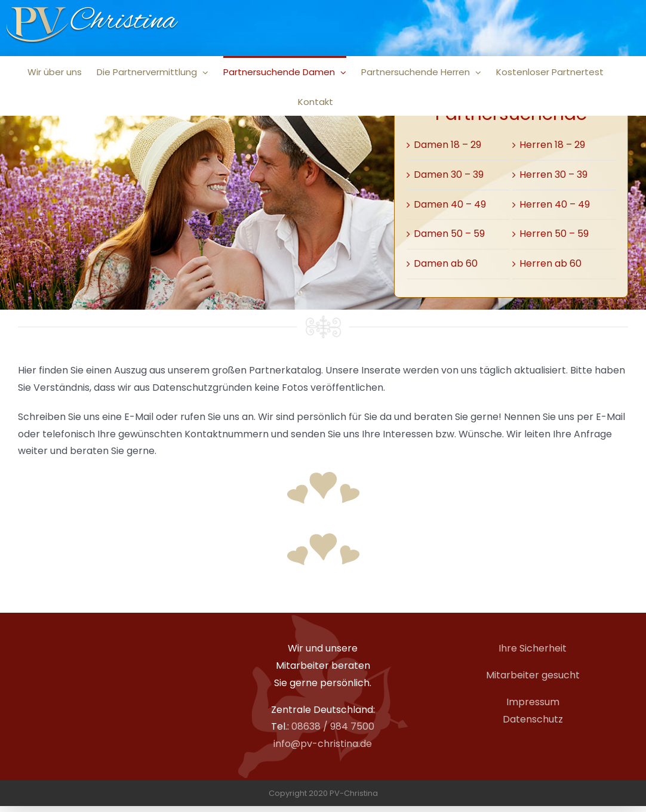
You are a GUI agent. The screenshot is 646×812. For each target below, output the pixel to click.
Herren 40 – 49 (555, 204)
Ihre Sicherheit (533, 648)
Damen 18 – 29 (447, 145)
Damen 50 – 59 (449, 234)
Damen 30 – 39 (449, 175)
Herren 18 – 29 (552, 145)
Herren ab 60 (550, 263)
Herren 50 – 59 (554, 234)
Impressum (533, 702)
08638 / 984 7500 (333, 726)
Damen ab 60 (446, 263)
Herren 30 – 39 (553, 175)
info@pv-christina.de (323, 744)
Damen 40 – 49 (450, 204)
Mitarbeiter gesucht (533, 675)
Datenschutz (533, 719)
